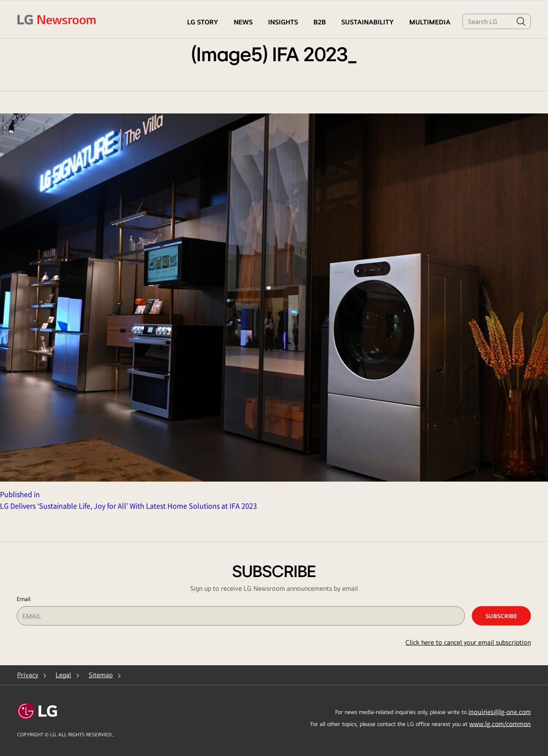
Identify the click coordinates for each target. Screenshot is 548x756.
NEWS (243, 22)
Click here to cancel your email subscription (468, 642)
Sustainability (368, 22)
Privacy (28, 675)
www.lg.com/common (500, 723)
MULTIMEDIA (430, 22)
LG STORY (203, 22)
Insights (283, 22)
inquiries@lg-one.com (500, 711)
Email (24, 599)
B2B (320, 22)
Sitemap (101, 675)
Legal (63, 675)
